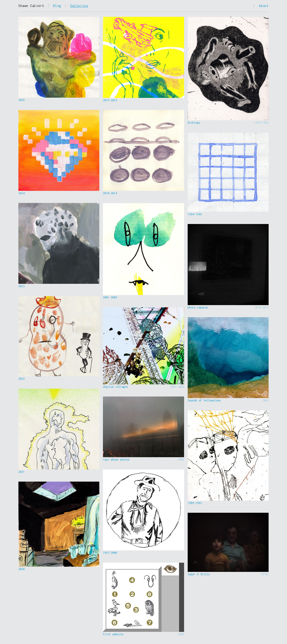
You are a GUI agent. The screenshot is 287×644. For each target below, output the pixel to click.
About (264, 6)
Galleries (79, 6)
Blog (57, 6)
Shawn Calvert (31, 6)
